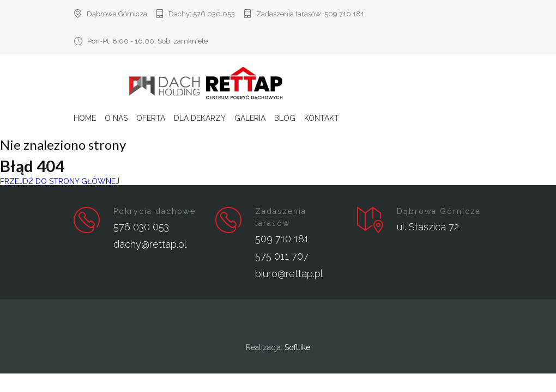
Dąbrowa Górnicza (439, 211)
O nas (116, 118)
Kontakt (322, 118)
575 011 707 (282, 256)
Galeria (250, 118)
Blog (285, 118)
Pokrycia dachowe (155, 211)
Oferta (151, 118)
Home (85, 118)
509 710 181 (344, 14)
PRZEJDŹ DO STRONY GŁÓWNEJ (60, 181)
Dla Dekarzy (200, 118)
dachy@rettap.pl (150, 244)
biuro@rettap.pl (289, 274)
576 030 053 (214, 14)
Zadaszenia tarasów (281, 217)
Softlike (297, 347)
